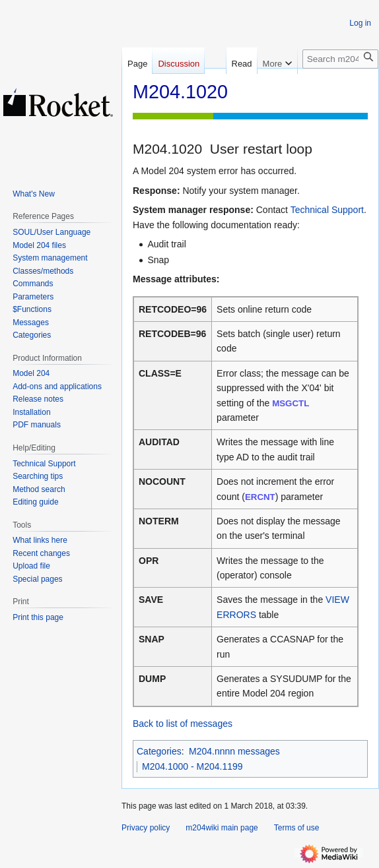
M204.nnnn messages (234, 751)
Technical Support (327, 210)
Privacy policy (146, 828)
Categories (159, 751)
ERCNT (260, 497)
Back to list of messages (183, 724)
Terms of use (297, 828)
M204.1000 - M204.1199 (192, 766)
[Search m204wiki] (340, 59)
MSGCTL (291, 403)
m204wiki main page (222, 828)
